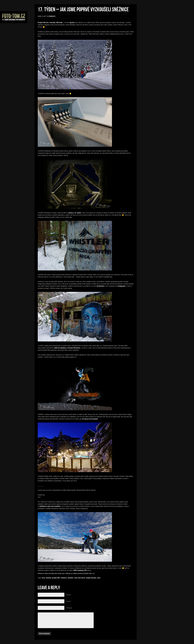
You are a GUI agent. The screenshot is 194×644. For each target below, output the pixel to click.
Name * (69, 595)
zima (99, 578)
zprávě (72, 23)
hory (43, 578)
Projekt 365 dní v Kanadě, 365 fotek (50, 23)
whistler (70, 578)
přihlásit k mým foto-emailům (50, 506)
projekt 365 (56, 578)
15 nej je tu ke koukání (90, 419)
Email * (69, 601)
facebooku (101, 286)
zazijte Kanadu (91, 578)
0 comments (51, 16)
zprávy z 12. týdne (75, 213)
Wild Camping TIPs (80, 570)
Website (69, 608)
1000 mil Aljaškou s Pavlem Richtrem (67, 348)
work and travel (80, 578)
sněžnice (64, 578)
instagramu (122, 286)
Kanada (48, 578)
